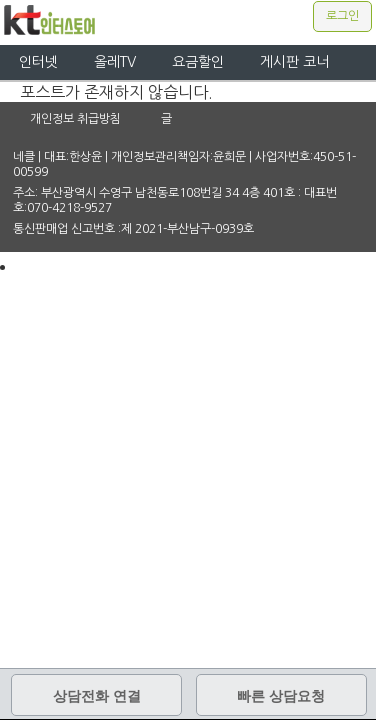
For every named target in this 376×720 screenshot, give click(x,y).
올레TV (115, 62)
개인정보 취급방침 (75, 119)
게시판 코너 (294, 62)
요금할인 (198, 62)
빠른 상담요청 (281, 696)
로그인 (342, 16)
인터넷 (38, 62)
